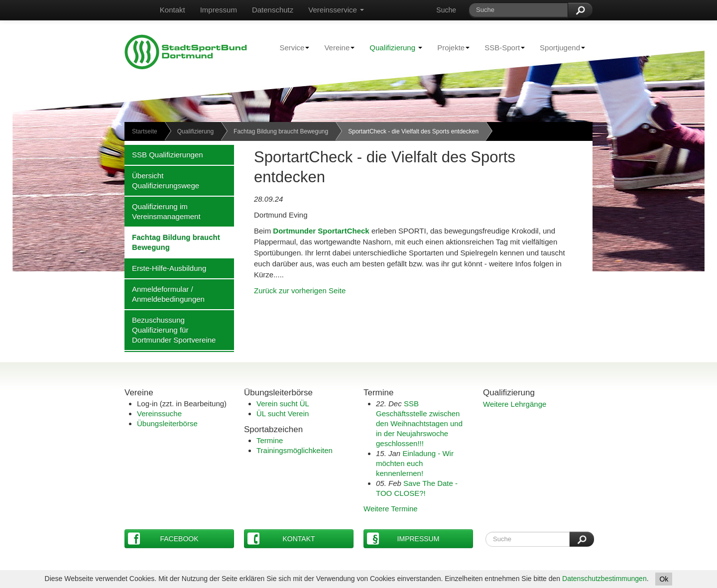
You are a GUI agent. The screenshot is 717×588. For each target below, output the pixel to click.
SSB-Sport (501, 47)
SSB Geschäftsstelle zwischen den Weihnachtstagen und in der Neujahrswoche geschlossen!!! (419, 423)
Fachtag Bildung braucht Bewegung (281, 131)
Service (291, 47)
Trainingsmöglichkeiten (295, 450)
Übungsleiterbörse (167, 423)
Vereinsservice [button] (336, 10)
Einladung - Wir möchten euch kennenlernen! (415, 463)
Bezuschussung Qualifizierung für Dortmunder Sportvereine (170, 330)
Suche (446, 10)
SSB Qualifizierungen (164, 154)
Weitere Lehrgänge (515, 404)
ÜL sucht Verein (283, 413)
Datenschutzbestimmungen (604, 579)
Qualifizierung (396, 48)
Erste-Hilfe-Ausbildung (165, 268)
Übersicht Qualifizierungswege (162, 180)
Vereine (336, 47)
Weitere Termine (391, 509)
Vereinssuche (159, 413)
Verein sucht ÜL (283, 404)
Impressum (219, 10)
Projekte (450, 47)
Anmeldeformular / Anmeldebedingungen (165, 294)
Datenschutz (273, 10)
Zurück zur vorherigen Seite (300, 291)
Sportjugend (559, 47)
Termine (270, 440)
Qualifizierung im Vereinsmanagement (163, 211)
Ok (664, 579)
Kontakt (173, 10)
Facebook (163, 538)
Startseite (145, 131)
